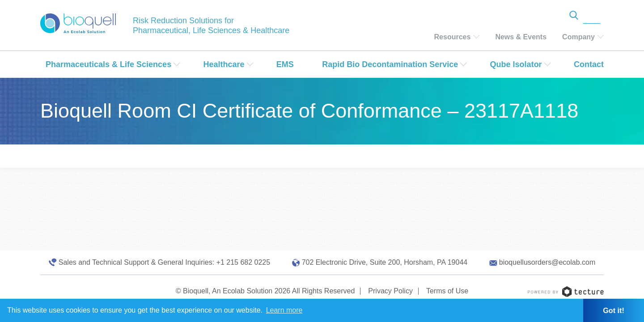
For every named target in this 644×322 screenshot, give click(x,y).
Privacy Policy (390, 291)
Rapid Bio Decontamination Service (390, 64)
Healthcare (224, 64)
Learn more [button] (284, 310)
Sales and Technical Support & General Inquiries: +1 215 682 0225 (164, 262)
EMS (285, 64)
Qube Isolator (516, 64)
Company (578, 37)
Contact (589, 64)
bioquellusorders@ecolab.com (547, 262)
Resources (453, 37)
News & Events (521, 37)
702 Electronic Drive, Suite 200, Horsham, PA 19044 (385, 262)
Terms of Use (447, 291)
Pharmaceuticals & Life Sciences (108, 64)
